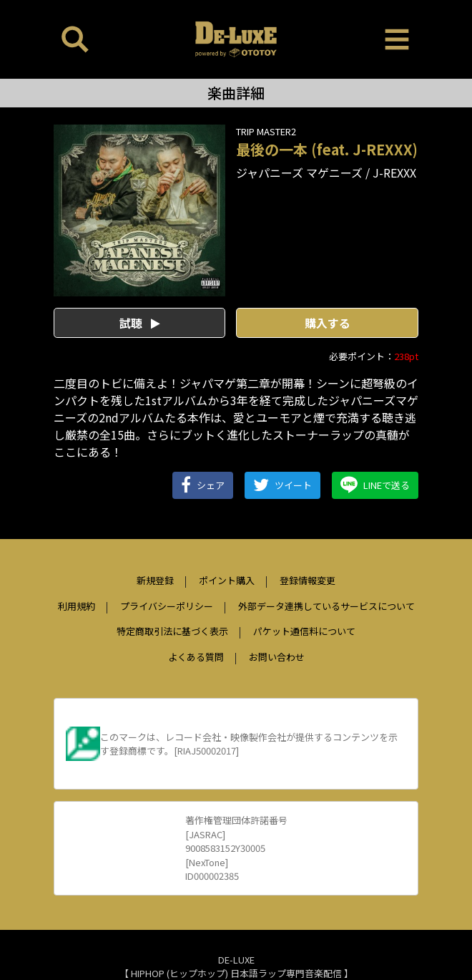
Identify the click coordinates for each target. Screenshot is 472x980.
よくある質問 (196, 657)
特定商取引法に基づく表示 (172, 631)
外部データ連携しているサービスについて (326, 606)
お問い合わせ (277, 657)
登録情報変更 (308, 580)
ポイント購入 (227, 580)
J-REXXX (394, 173)
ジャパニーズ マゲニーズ (299, 173)
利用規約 (77, 606)
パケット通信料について (304, 631)
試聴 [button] (140, 323)
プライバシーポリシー (167, 606)
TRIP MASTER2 (266, 131)
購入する (328, 323)
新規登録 (155, 580)
